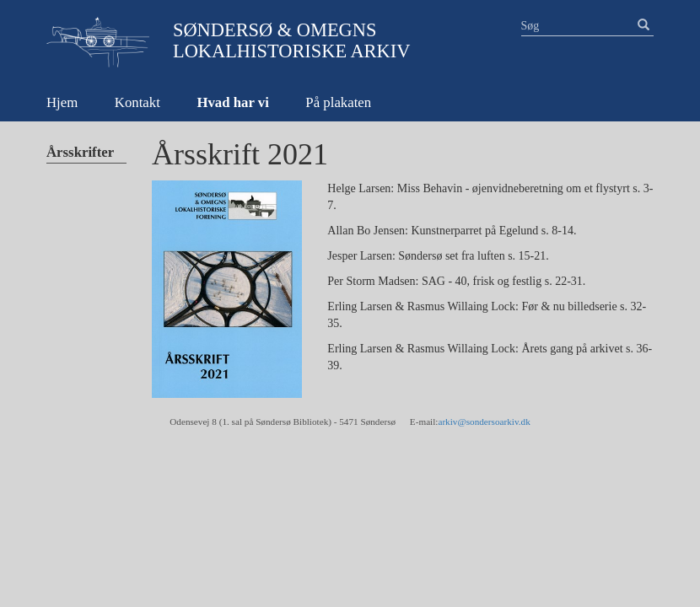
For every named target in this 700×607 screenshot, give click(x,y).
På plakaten (338, 102)
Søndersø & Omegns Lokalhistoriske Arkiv (291, 40)
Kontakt (137, 102)
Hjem (62, 102)
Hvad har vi (232, 102)
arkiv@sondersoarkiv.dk (484, 422)
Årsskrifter (80, 152)
